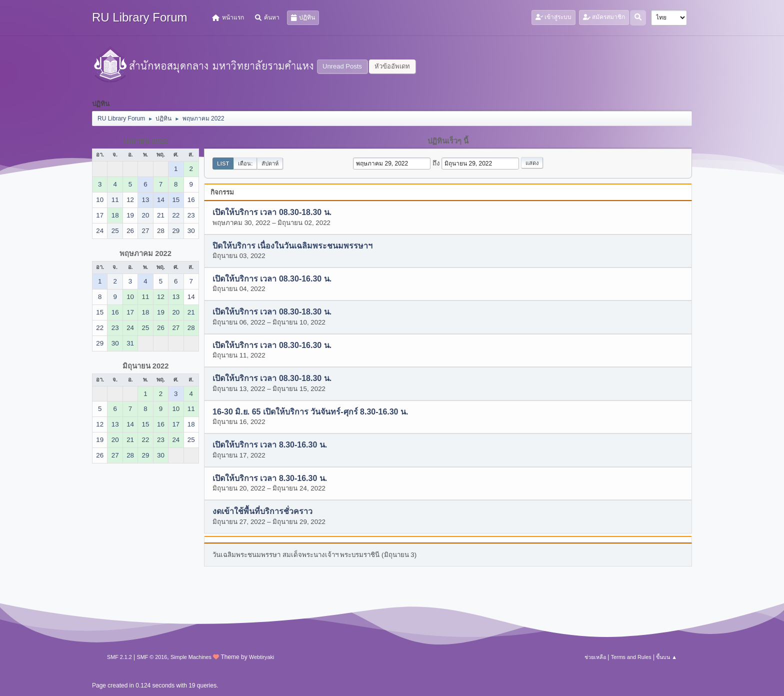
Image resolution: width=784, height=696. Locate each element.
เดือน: (245, 163)
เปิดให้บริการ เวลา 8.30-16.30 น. (270, 445)
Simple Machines (191, 657)
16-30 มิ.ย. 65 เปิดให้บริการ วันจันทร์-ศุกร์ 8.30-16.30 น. (310, 412)
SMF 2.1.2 (119, 657)
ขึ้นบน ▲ (666, 657)
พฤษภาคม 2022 (145, 253)
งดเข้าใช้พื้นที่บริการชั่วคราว (262, 512)
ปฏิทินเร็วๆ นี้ (448, 141)
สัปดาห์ (270, 163)
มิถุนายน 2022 (146, 366)
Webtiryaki (261, 657)
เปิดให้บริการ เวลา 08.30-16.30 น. (272, 279)
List (223, 163)
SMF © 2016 (152, 657)
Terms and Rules (631, 657)
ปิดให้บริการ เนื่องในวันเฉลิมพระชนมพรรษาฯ (292, 246)
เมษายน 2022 (146, 141)
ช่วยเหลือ (595, 657)
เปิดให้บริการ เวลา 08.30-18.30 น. (272, 213)
